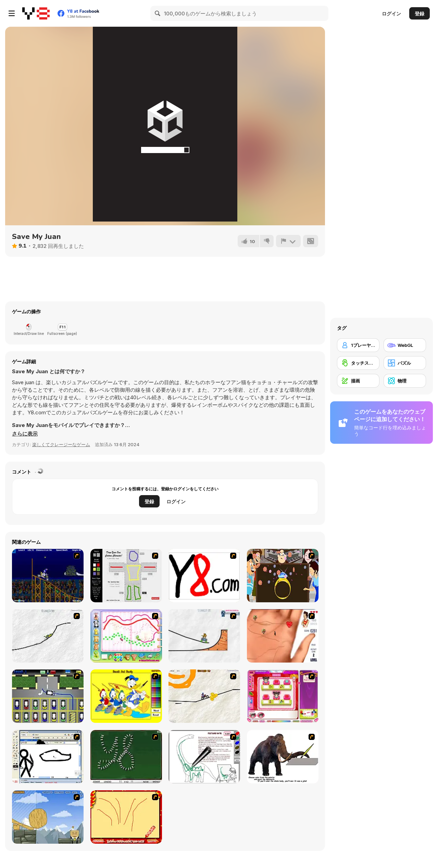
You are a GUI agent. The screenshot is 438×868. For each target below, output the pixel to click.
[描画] (358, 381)
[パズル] (405, 363)
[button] (25, 434)
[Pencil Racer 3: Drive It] (204, 696)
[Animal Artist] (126, 636)
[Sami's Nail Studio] (283, 696)
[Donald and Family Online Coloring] (126, 696)
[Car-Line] (48, 696)
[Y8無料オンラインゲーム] (36, 13)
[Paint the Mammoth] (283, 757)
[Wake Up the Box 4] (48, 817)
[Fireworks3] (126, 817)
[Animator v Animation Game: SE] (48, 757)
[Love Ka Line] (283, 636)
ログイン (391, 14)
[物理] (405, 381)
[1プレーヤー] (358, 345)
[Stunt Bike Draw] (48, 576)
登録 (420, 14)
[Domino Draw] (126, 757)
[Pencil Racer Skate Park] (204, 636)
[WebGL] (405, 345)
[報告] (288, 241)
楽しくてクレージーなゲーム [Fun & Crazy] (61, 444)
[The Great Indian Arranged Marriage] (283, 576)
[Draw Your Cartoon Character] (126, 576)
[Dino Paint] (204, 757)
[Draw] (204, 576)
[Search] (158, 13)
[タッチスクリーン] (358, 363)
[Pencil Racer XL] (48, 636)
